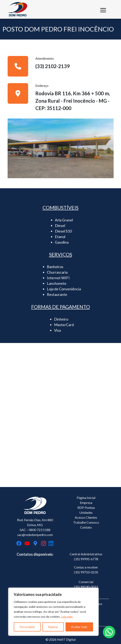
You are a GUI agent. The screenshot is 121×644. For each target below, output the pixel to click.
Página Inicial (86, 498)
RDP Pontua (86, 507)
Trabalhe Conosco (86, 522)
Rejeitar (53, 627)
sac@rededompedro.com (35, 535)
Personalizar (27, 627)
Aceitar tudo (79, 627)
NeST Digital (66, 639)
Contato (86, 527)
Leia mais (67, 617)
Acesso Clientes (86, 517)
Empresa (86, 503)
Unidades (86, 512)
